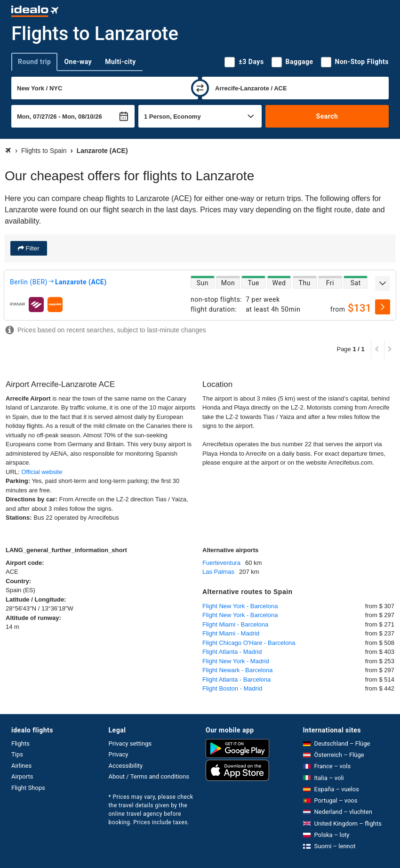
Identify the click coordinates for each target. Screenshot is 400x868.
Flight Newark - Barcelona (238, 670)
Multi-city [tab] (120, 62)
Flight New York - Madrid (236, 661)
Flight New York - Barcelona (240, 606)
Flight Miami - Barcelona (235, 624)
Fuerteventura (221, 563)
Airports (22, 776)
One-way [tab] (78, 62)
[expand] (383, 283)
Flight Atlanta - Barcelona (236, 679)
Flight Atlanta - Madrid (232, 652)
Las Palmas (218, 572)
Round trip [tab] (34, 62)
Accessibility (126, 766)
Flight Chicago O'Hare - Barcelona (249, 643)
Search (327, 116)
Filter (32, 248)
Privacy (119, 754)
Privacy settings (130, 743)
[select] (383, 307)
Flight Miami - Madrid (231, 633)
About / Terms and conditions (149, 776)
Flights (20, 743)
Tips (17, 754)
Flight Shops (28, 788)
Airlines (21, 766)
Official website (42, 472)
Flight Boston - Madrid (232, 688)
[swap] (200, 88)
